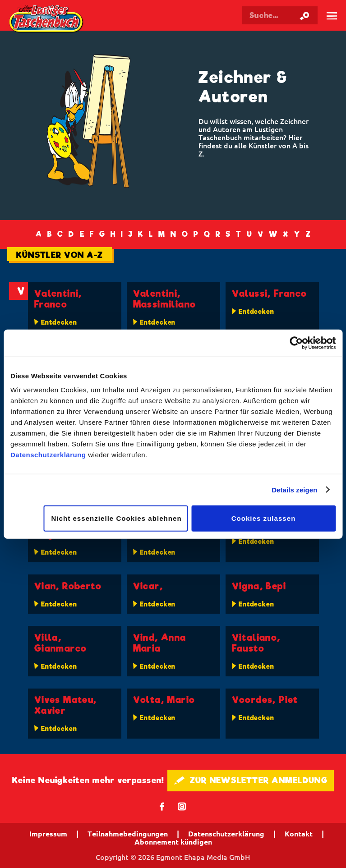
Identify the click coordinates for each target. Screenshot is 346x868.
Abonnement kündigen (173, 842)
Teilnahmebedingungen (128, 834)
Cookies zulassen (264, 518)
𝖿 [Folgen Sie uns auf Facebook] (162, 806)
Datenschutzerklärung (48, 455)
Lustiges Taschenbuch (47, 20)
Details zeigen (294, 489)
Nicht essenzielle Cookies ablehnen (117, 518)
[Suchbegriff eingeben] (280, 15)
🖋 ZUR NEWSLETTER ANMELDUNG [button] (251, 780)
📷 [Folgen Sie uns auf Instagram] (182, 806)
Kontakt (299, 834)
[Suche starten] (304, 15)
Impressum (48, 834)
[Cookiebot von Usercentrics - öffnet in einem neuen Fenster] (296, 343)
